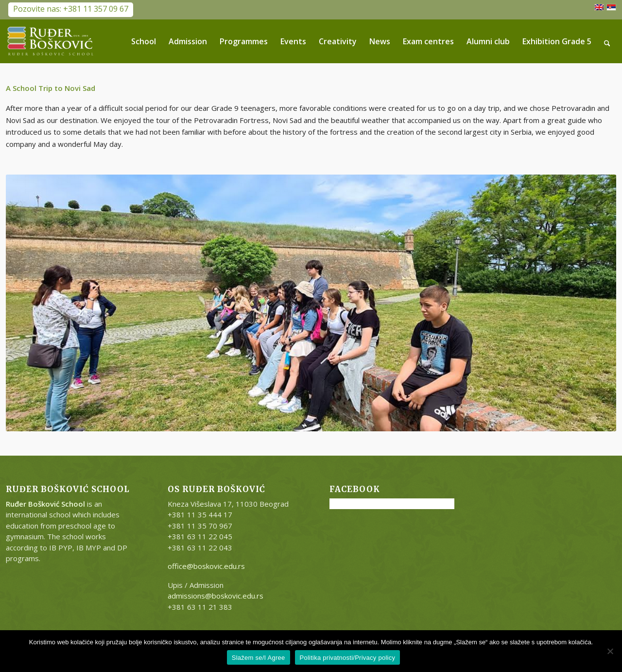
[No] (610, 651)
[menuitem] (144, 41)
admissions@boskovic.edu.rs (216, 596)
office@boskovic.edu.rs (206, 566)
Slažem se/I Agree (259, 658)
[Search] (607, 41)
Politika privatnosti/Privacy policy (348, 658)
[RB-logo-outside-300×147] (51, 41)
